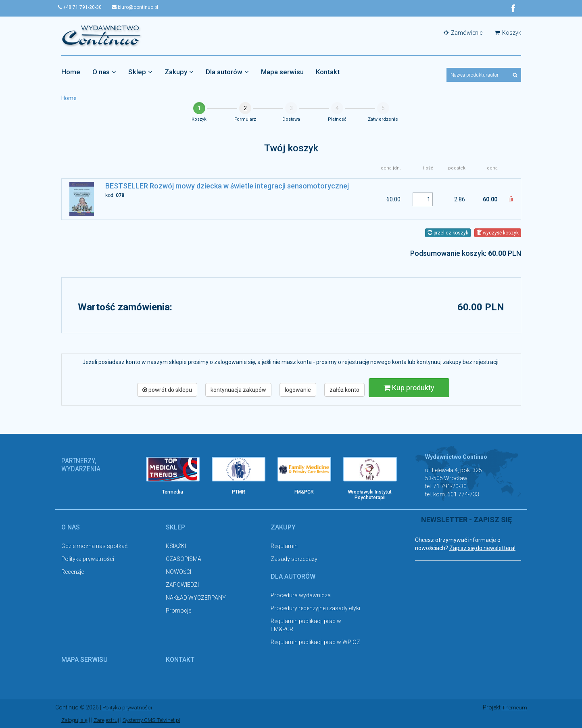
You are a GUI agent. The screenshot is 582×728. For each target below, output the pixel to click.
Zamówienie (463, 33)
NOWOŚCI (178, 572)
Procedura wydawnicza (301, 595)
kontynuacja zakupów (238, 390)
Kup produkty (409, 388)
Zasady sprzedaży (294, 559)
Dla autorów (227, 72)
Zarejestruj (109, 720)
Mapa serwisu (282, 72)
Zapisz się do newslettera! (482, 548)
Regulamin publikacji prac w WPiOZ (315, 642)
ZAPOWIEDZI (182, 585)
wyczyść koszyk (498, 233)
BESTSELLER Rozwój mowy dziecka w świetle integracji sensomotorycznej (227, 186)
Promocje (178, 611)
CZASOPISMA (184, 559)
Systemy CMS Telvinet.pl (156, 720)
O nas (104, 72)
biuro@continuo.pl (141, 7)
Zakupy (179, 72)
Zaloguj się (75, 720)
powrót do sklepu (167, 390)
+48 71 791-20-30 (83, 7)
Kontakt (328, 72)
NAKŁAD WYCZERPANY (196, 598)
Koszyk (508, 33)
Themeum (514, 708)
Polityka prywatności (88, 559)
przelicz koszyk (448, 233)
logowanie (298, 390)
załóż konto (344, 390)
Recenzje (73, 572)
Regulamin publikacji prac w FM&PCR (306, 625)
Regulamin (284, 546)
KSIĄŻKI (176, 546)
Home (71, 72)
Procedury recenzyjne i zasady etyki (315, 608)
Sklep (140, 72)
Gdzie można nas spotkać (94, 546)
